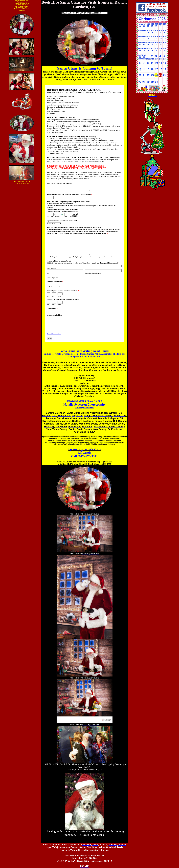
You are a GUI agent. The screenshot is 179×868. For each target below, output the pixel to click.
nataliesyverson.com (84, 408)
